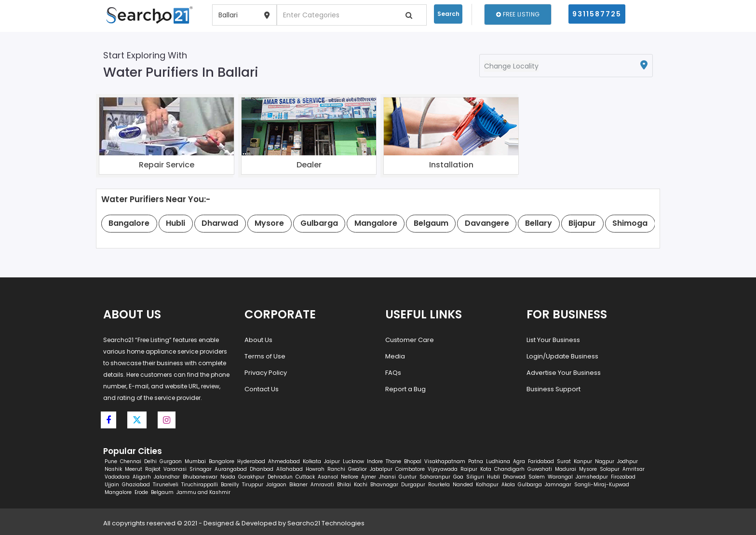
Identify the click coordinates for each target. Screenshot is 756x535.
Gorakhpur (251, 477)
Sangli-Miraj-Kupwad (602, 485)
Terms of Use (265, 356)
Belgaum (162, 492)
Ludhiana (498, 461)
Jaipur (332, 461)
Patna (476, 461)
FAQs (393, 373)
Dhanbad (262, 469)
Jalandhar (167, 477)
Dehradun (280, 477)
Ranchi (336, 469)
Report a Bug (405, 389)
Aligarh (142, 477)
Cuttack (305, 477)
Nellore (350, 477)
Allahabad (290, 469)
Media (395, 356)
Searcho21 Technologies (326, 523)
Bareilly (230, 485)
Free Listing (518, 14)
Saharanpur (435, 477)
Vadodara (117, 477)
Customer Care (410, 340)
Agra (519, 461)
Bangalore (222, 461)
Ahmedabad (284, 461)
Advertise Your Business (564, 373)
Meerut (134, 469)
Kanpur (583, 461)
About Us (258, 340)
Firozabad (623, 477)
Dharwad (514, 477)
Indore (375, 461)
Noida (228, 477)
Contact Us (262, 389)
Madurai (566, 469)
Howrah (315, 469)
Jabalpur (381, 469)
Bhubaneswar (200, 477)
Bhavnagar (384, 485)
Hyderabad (251, 461)
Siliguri (475, 477)
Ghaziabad (136, 485)
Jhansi (387, 477)
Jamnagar (558, 485)
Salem (537, 477)
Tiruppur (253, 485)
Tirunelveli (166, 485)
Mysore (588, 469)
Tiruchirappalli (200, 485)
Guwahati (540, 469)
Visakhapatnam (445, 461)
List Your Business (553, 340)
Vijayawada (443, 469)
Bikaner (298, 485)
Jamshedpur (592, 477)
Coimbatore (410, 469)
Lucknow (353, 461)
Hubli (493, 477)
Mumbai (195, 461)
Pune (111, 461)
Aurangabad (231, 469)
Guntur (408, 477)
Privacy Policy (266, 373)
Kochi (361, 485)
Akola (508, 485)
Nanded (463, 485)
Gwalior (358, 469)
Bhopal (413, 461)
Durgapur (413, 485)
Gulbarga (530, 485)
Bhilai (344, 485)
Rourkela (439, 485)
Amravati (322, 485)
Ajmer (369, 477)
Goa (458, 477)
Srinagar (201, 469)
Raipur (469, 469)
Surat (564, 461)
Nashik (113, 469)
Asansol (328, 477)
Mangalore (118, 492)
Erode (141, 492)
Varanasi (175, 469)
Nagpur (605, 461)
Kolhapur (487, 485)
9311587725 (597, 14)
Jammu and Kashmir (203, 492)
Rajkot (153, 469)
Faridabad (541, 461)
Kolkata (312, 461)
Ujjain (112, 485)
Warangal (560, 477)
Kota (486, 469)
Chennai (131, 461)
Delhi (150, 461)
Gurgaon (171, 461)
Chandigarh (509, 469)
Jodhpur (628, 461)
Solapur (610, 469)
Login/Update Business (562, 356)
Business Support (553, 389)
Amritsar (634, 469)
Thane (393, 461)
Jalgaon (276, 485)
